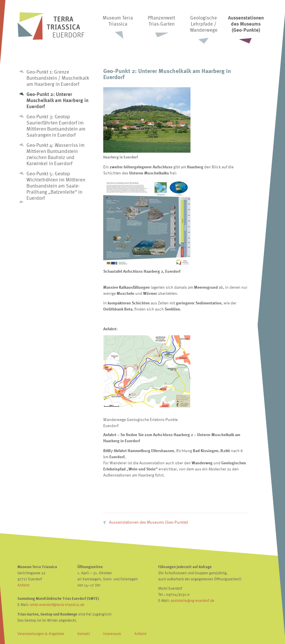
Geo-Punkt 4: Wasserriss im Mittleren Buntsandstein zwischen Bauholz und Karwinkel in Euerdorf (56, 154)
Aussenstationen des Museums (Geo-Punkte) (149, 522)
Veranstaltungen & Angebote (41, 634)
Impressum (112, 634)
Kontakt (84, 634)
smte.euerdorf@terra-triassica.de (57, 604)
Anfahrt (23, 585)
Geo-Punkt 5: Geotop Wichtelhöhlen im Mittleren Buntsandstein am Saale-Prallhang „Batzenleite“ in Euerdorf (56, 186)
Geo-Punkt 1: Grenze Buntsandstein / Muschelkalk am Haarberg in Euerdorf (58, 78)
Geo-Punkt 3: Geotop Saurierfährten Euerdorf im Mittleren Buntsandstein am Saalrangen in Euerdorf (56, 126)
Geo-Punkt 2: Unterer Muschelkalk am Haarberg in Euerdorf (57, 100)
